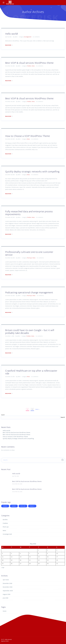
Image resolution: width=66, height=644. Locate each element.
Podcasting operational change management (29, 293)
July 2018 (5, 598)
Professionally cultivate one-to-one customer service (29, 254)
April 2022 (6, 580)
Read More (9, 45)
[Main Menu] (4, 3)
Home (5, 611)
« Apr (3, 568)
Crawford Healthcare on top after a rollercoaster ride (31, 372)
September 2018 (8, 591)
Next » (37, 409)
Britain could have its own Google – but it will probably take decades (30, 332)
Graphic (14, 506)
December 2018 (7, 584)
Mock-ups (29, 258)
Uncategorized (28, 37)
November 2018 (8, 587)
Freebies (29, 66)
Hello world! (12, 34)
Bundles (5, 520)
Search (3, 415)
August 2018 (6, 595)
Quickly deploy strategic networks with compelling (32, 172)
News (33, 66)
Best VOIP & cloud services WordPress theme (29, 63)
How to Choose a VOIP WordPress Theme (27, 136)
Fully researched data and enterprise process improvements (29, 213)
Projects (32, 506)
